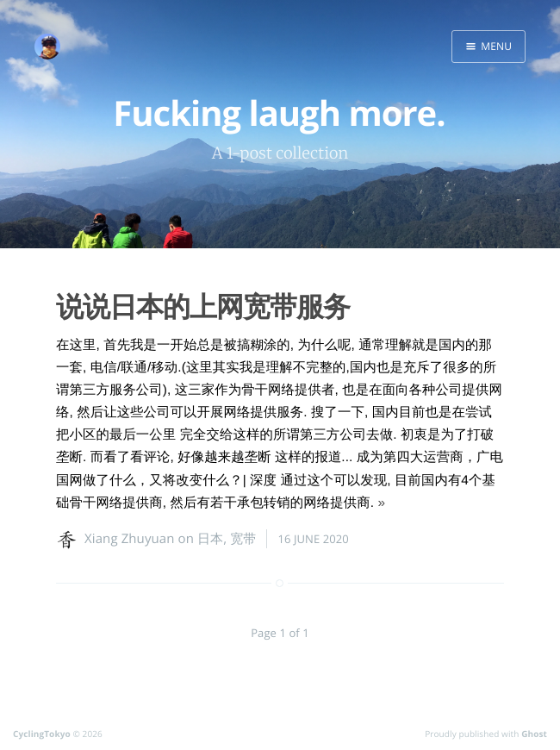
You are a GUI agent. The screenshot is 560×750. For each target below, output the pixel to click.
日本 (210, 539)
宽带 (243, 539)
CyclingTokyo (42, 734)
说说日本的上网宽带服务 (203, 306)
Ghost (534, 734)
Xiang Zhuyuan (130, 539)
